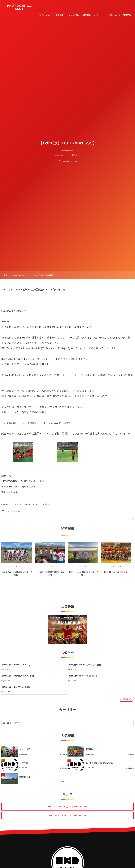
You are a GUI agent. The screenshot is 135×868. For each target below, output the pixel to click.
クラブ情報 (24, 763)
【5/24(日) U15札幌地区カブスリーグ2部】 (19, 676)
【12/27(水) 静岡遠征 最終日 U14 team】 (50, 576)
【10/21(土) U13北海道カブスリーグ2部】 (83, 576)
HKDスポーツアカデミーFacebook (67, 807)
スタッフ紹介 (25, 749)
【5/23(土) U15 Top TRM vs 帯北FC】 (17, 687)
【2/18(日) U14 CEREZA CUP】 (116, 575)
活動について (25, 777)
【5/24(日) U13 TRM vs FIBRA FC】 (16, 665)
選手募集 (89, 749)
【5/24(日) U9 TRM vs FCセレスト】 (83, 676)
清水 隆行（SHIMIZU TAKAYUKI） (100, 763)
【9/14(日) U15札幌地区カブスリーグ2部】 (17, 576)
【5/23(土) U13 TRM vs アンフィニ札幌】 (85, 665)
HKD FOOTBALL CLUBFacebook (67, 816)
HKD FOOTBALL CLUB (19, 7)
